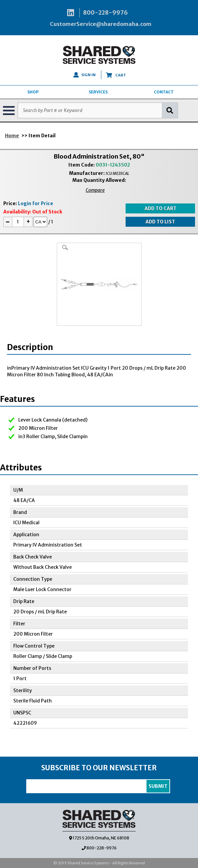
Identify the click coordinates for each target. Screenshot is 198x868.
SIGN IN (85, 75)
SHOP (33, 92)
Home (12, 136)
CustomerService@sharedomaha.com (101, 24)
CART (116, 75)
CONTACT (164, 92)
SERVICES (98, 92)
